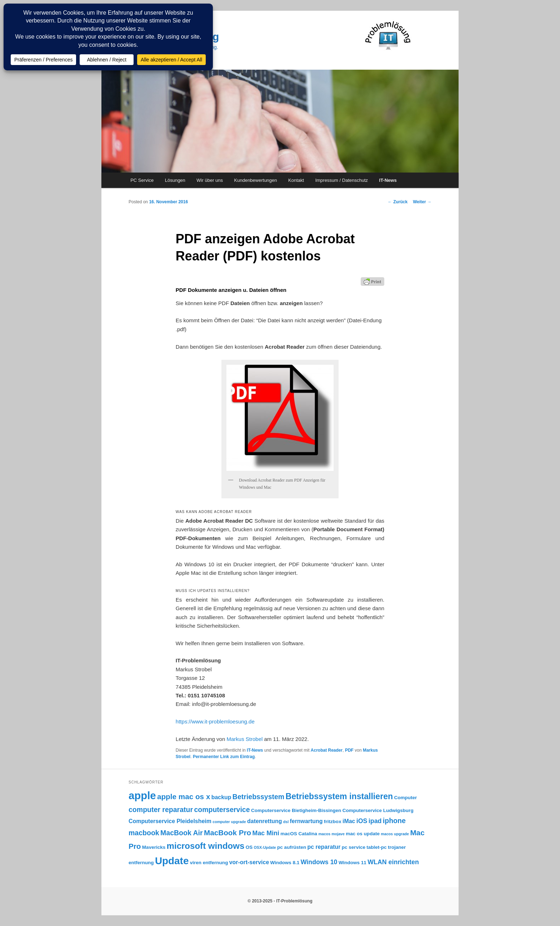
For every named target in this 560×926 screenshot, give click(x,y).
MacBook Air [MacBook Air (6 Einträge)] (182, 833)
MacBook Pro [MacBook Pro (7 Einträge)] (227, 833)
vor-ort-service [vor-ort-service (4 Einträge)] (249, 862)
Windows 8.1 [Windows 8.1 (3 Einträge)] (285, 863)
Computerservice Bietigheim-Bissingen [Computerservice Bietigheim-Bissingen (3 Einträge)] (296, 810)
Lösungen (175, 180)
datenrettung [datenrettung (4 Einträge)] (264, 821)
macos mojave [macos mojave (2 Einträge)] (331, 834)
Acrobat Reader (327, 750)
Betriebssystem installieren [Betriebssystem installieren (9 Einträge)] (339, 796)
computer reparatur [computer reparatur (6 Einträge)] (161, 810)
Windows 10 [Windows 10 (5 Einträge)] (319, 862)
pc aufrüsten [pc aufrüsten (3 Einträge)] (292, 847)
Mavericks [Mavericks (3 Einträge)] (154, 847)
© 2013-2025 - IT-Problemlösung (280, 901)
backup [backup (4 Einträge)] (221, 797)
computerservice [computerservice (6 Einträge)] (222, 810)
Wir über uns (210, 180)
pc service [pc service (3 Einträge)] (354, 847)
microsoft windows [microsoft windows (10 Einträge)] (206, 846)
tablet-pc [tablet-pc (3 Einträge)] (376, 847)
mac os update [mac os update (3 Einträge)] (363, 834)
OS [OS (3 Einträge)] (249, 847)
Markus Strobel (244, 739)
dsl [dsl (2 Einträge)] (286, 822)
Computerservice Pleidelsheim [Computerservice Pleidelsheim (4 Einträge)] (170, 821)
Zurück (398, 202)
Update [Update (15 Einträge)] (172, 861)
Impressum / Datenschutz (342, 180)
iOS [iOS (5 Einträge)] (362, 821)
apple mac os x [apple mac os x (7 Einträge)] (184, 796)
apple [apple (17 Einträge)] (142, 795)
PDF (349, 750)
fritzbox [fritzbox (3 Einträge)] (333, 822)
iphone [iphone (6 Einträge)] (394, 821)
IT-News (388, 180)
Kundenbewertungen (256, 180)
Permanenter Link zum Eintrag (224, 757)
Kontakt (296, 180)
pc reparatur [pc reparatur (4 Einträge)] (324, 847)
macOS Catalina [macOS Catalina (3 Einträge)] (299, 834)
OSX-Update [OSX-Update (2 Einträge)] (265, 847)
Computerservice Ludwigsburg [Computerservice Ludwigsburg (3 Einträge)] (378, 810)
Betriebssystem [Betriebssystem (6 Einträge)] (258, 797)
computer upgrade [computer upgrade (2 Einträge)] (229, 822)
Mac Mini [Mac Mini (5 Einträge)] (266, 833)
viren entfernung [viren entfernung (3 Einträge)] (209, 863)
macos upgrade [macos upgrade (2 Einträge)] (395, 834)
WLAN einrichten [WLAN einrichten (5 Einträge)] (393, 862)
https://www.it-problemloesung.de (215, 721)
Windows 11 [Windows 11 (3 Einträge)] (352, 863)
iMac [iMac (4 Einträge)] (349, 821)
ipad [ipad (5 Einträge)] (375, 821)
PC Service (142, 180)
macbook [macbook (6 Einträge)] (144, 833)
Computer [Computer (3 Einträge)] (405, 798)
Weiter (422, 202)
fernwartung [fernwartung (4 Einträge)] (306, 821)
